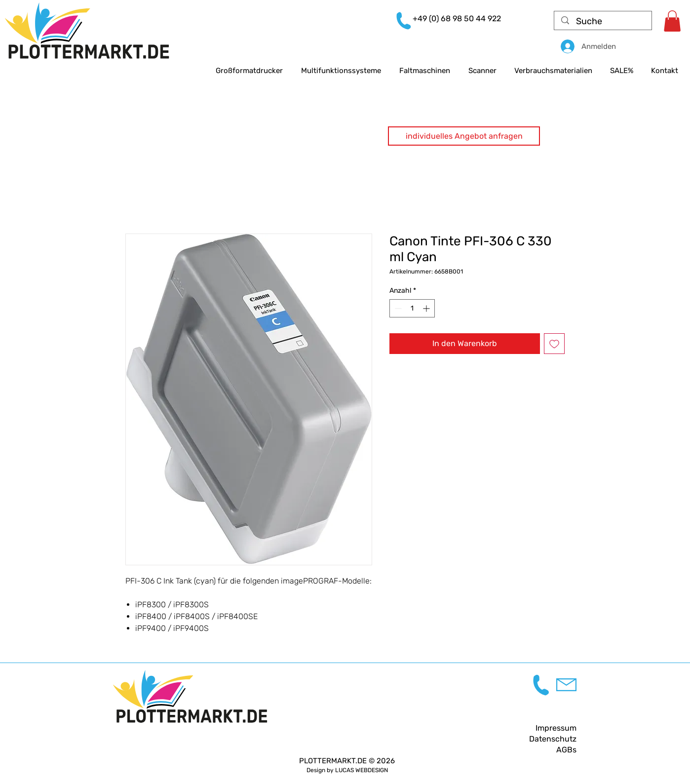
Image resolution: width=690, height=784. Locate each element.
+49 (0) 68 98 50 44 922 (457, 19)
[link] (672, 21)
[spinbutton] (412, 308)
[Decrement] (397, 308)
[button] (464, 136)
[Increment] (427, 308)
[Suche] (603, 21)
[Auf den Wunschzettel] (554, 344)
